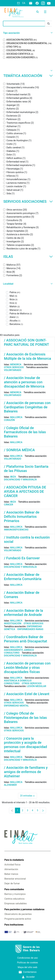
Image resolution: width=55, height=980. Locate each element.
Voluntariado (13, 370)
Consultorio (12, 653)
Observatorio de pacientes (18, 914)
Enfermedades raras (30, 629)
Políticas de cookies (27, 963)
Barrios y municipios (15, 894)
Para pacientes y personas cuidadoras (24, 909)
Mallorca (16, 417)
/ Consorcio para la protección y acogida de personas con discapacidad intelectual (25, 745)
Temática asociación (28, 76)
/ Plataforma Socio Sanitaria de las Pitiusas (26, 469)
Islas (28, 257)
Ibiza (13, 477)
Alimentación (11, 869)
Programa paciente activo (18, 919)
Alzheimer (10, 785)
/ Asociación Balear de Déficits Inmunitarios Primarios (22, 517)
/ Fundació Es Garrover (22, 558)
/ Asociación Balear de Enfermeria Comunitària (23, 577)
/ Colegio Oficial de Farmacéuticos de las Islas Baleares (25, 432)
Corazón (9, 420)
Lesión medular (37, 686)
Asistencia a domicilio (18, 681)
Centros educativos (14, 899)
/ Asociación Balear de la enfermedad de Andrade (23, 613)
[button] (27, 33)
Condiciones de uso (28, 958)
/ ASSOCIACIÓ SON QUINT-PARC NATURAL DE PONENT (26, 342)
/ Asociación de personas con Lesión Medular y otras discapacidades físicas (27, 668)
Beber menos (11, 874)
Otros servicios (14, 367)
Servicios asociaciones (28, 202)
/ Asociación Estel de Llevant (27, 694)
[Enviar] (49, 24)
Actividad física (12, 865)
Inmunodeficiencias (16, 530)
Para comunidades (14, 889)
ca (24, 3)
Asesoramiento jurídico (19, 650)
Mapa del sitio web (28, 967)
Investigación (13, 623)
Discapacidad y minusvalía (20, 480)
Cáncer (9, 505)
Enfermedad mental (16, 706)
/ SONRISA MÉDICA (19, 450)
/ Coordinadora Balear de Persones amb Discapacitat (26, 639)
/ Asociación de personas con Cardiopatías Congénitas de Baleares (27, 407)
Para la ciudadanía (14, 860)
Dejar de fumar (12, 883)
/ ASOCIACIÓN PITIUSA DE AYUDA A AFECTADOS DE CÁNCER (25, 492)
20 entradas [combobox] (28, 796)
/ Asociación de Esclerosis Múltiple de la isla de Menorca (27, 356)
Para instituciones (14, 925)
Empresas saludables (16, 903)
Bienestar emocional (15, 879)
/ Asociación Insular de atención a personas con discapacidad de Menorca (24, 382)
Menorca (16, 364)
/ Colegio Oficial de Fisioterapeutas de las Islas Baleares (25, 718)
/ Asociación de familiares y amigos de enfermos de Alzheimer (26, 772)
